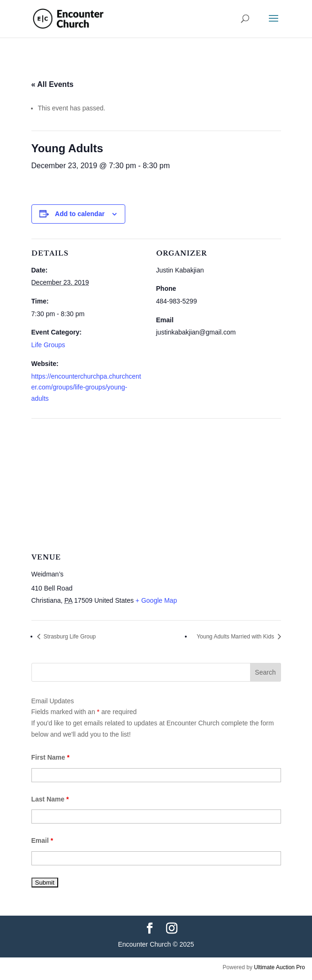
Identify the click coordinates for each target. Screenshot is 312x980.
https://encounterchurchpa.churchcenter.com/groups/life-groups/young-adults (86, 388)
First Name (51, 757)
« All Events (53, 84)
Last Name (50, 799)
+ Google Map (156, 600)
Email (42, 840)
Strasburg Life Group (69, 637)
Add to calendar (80, 214)
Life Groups (48, 345)
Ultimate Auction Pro (279, 967)
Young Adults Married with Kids (236, 637)
